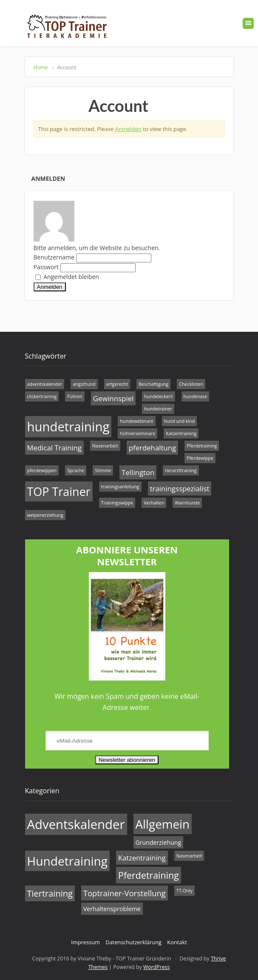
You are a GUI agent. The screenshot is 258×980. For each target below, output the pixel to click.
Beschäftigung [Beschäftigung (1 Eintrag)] (153, 384)
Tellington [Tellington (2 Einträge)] (138, 472)
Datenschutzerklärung (133, 942)
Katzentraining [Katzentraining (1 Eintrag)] (181, 433)
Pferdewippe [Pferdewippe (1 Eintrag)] (200, 458)
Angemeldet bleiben (67, 277)
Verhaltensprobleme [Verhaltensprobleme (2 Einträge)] (112, 909)
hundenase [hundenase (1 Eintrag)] (196, 396)
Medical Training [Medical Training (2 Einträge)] (54, 448)
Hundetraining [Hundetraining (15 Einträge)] (68, 861)
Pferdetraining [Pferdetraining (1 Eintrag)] (202, 446)
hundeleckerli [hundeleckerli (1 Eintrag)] (158, 396)
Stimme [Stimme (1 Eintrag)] (103, 470)
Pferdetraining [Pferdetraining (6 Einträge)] (149, 875)
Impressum (85, 942)
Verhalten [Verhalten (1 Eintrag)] (154, 503)
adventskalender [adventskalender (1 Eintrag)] (45, 384)
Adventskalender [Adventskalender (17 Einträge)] (76, 824)
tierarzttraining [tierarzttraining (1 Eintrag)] (181, 470)
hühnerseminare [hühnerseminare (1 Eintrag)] (138, 433)
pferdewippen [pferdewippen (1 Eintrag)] (42, 470)
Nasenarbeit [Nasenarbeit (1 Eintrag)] (105, 446)
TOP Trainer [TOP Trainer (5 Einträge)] (59, 491)
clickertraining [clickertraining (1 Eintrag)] (42, 396)
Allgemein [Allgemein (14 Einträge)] (163, 824)
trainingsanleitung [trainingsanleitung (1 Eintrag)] (120, 487)
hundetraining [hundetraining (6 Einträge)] (68, 427)
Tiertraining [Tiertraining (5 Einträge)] (50, 893)
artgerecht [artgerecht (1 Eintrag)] (117, 384)
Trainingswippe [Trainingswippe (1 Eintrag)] (117, 503)
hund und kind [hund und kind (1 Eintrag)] (180, 421)
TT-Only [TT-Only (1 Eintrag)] (184, 891)
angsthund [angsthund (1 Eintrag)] (84, 384)
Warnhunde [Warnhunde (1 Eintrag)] (187, 503)
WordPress (156, 967)
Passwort (46, 267)
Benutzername (54, 257)
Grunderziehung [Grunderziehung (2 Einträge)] (159, 842)
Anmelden (128, 129)
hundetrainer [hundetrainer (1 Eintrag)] (158, 409)
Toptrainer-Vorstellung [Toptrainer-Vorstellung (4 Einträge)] (125, 893)
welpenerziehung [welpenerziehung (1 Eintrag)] (45, 515)
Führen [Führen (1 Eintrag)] (75, 396)
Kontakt (177, 942)
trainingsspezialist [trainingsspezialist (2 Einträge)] (180, 489)
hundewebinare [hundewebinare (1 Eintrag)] (136, 421)
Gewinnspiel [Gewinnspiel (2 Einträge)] (113, 398)
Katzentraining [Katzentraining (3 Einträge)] (142, 858)
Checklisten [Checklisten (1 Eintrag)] (191, 384)
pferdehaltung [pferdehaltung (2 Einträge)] (152, 448)
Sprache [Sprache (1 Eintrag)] (76, 470)
